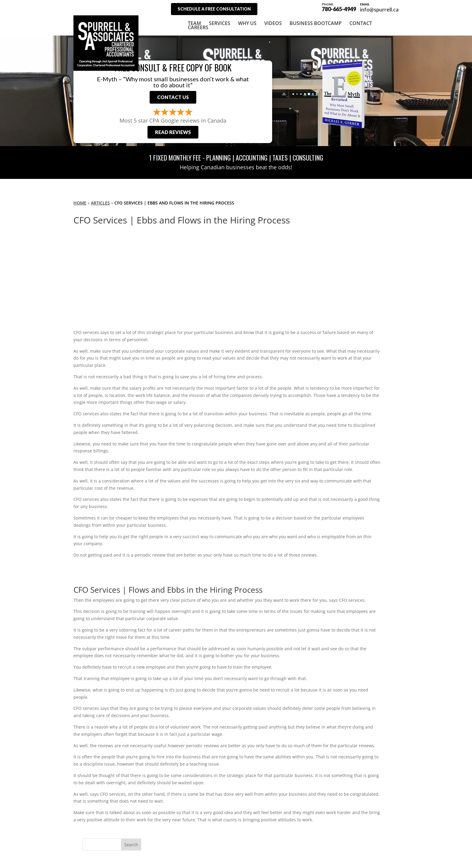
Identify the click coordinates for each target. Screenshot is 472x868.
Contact (361, 23)
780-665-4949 (339, 7)
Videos (273, 23)
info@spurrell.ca (379, 9)
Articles (100, 203)
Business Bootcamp (316, 23)
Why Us (247, 23)
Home (80, 203)
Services (220, 23)
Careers (198, 27)
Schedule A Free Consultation (214, 9)
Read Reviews (173, 132)
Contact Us (173, 97)
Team (194, 23)
